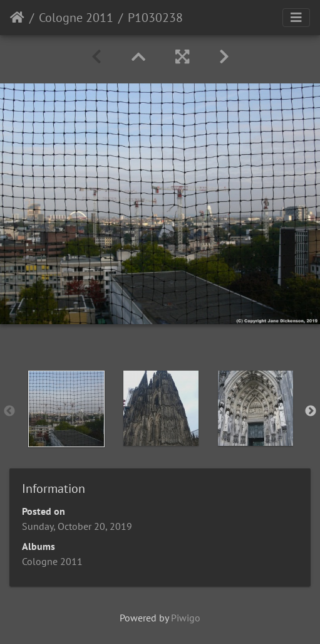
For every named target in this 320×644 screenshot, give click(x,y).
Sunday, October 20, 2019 (77, 526)
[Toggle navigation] (296, 18)
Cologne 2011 (76, 18)
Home (17, 18)
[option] (66, 409)
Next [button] (311, 411)
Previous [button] (9, 411)
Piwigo (186, 618)
